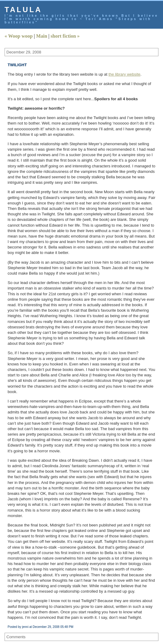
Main (41, 36)
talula (23, 10)
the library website (124, 74)
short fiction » (65, 36)
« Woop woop (19, 36)
